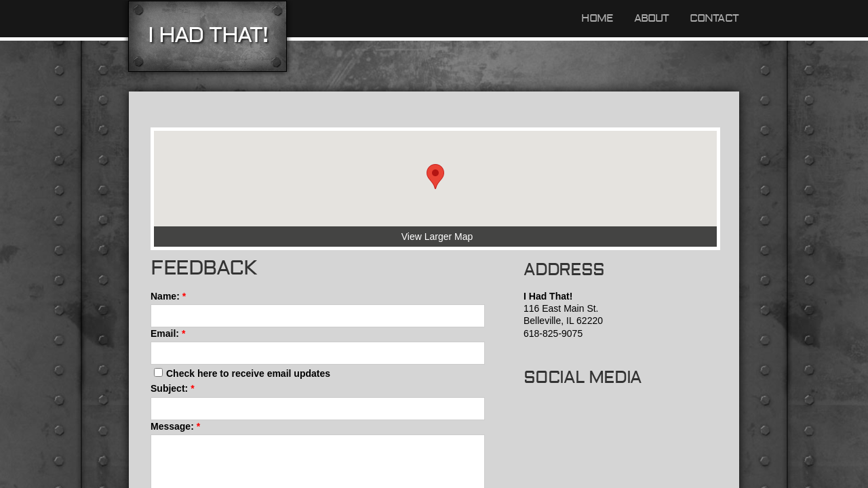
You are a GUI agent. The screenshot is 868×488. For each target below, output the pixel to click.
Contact (714, 18)
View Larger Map (437, 237)
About (652, 18)
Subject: (173, 388)
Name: (168, 296)
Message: (175, 426)
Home (597, 18)
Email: (168, 333)
